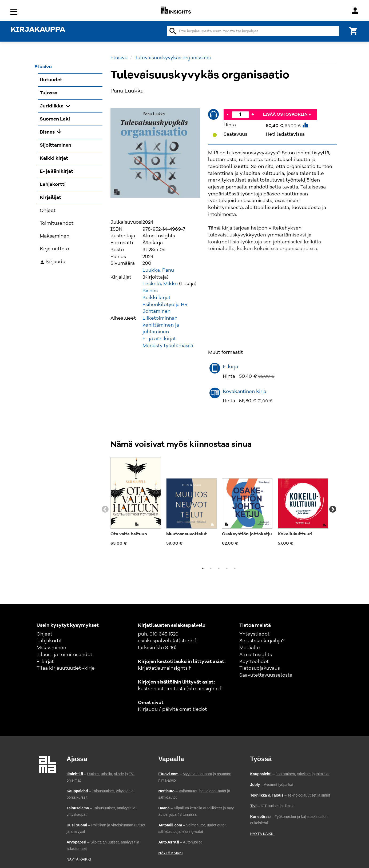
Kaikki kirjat (156, 298)
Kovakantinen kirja (245, 392)
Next (333, 509)
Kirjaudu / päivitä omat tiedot (172, 709)
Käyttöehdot (254, 662)
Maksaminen (51, 648)
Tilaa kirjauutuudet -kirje (66, 668)
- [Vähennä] (228, 114)
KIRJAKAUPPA (38, 30)
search (173, 31)
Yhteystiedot (254, 634)
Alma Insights (256, 655)
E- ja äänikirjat (159, 339)
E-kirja (230, 367)
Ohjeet (44, 634)
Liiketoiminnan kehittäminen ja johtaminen (161, 325)
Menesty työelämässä (168, 346)
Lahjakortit (49, 641)
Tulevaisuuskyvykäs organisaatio (173, 58)
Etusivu (119, 58)
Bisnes (150, 291)
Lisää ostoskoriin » (287, 115)
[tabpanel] (136, 503)
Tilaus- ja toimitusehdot (64, 655)
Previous (105, 509)
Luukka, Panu (158, 270)
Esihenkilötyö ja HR (165, 305)
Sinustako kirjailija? (262, 641)
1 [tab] (203, 568)
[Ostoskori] (354, 31)
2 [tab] (211, 568)
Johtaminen (156, 311)
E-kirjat (45, 662)
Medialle (250, 648)
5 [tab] (235, 568)
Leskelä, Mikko (160, 284)
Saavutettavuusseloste (266, 675)
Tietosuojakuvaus (260, 668)
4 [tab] (227, 568)
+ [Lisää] (253, 114)
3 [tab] (219, 568)
